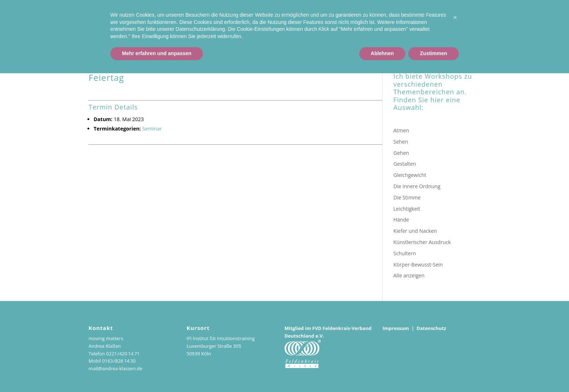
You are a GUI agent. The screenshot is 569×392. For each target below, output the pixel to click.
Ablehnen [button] (382, 372)
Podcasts (546, 26)
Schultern (405, 253)
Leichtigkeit (407, 209)
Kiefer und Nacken (415, 231)
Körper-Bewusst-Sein (418, 265)
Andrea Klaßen (384, 26)
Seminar (152, 129)
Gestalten (405, 164)
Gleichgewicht (410, 175)
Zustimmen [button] (433, 372)
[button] (455, 336)
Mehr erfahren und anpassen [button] (157, 372)
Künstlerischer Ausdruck (422, 242)
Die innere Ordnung (417, 186)
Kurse (420, 26)
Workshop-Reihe (503, 26)
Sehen (401, 142)
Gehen (401, 153)
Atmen (401, 130)
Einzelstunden (455, 26)
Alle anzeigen (409, 275)
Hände (401, 220)
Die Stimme (407, 197)
